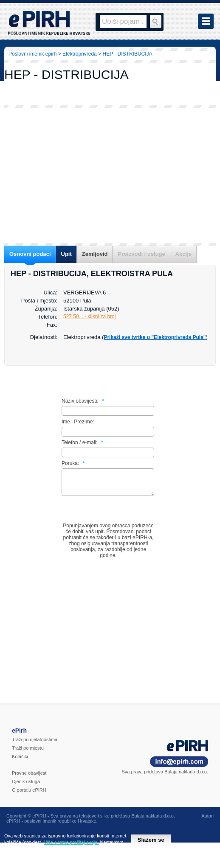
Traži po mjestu (28, 753)
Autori (207, 821)
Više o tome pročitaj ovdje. (72, 842)
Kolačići (20, 762)
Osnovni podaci (30, 254)
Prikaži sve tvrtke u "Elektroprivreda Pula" (155, 337)
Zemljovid (95, 254)
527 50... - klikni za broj (89, 316)
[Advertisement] (110, 175)
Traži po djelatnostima (35, 745)
